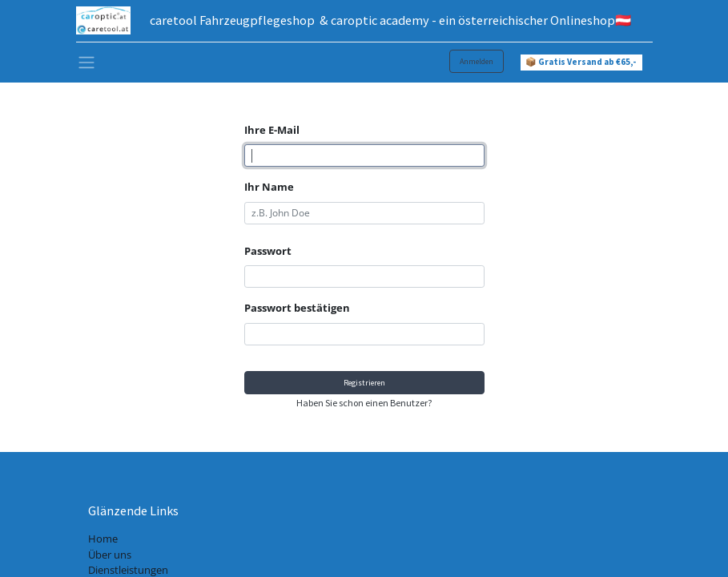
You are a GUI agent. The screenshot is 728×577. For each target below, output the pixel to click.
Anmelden (477, 61)
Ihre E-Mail (272, 130)
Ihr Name (269, 187)
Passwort (268, 251)
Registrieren (364, 383)
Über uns (110, 555)
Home (103, 539)
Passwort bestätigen (297, 308)
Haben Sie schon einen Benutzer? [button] (364, 403)
